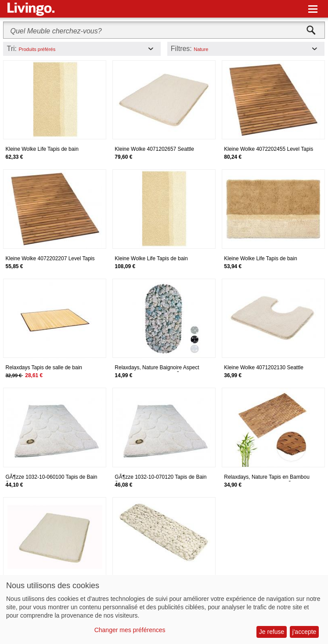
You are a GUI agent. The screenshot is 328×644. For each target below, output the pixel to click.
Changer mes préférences (130, 630)
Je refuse (272, 632)
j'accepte (305, 632)
